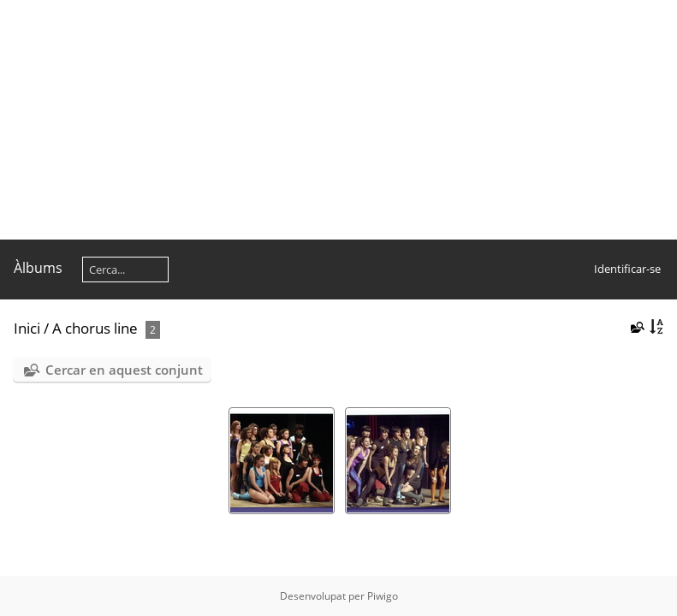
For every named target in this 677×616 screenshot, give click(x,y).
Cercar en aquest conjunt (124, 370)
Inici (27, 328)
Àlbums (38, 268)
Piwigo (383, 596)
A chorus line (95, 328)
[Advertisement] (338, 120)
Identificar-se (627, 269)
